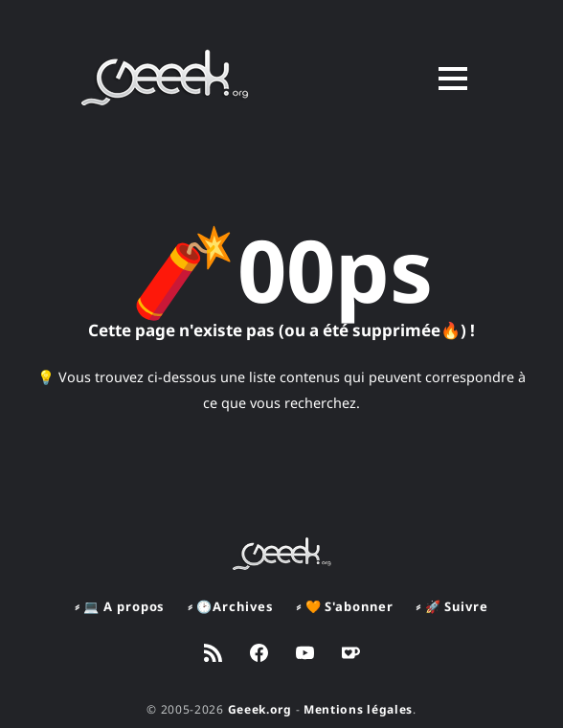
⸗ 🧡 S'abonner (344, 606)
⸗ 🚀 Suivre (451, 606)
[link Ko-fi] (351, 655)
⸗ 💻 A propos (120, 606)
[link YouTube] (305, 655)
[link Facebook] (259, 655)
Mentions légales (358, 709)
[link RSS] (213, 655)
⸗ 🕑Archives (230, 606)
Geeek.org (260, 709)
